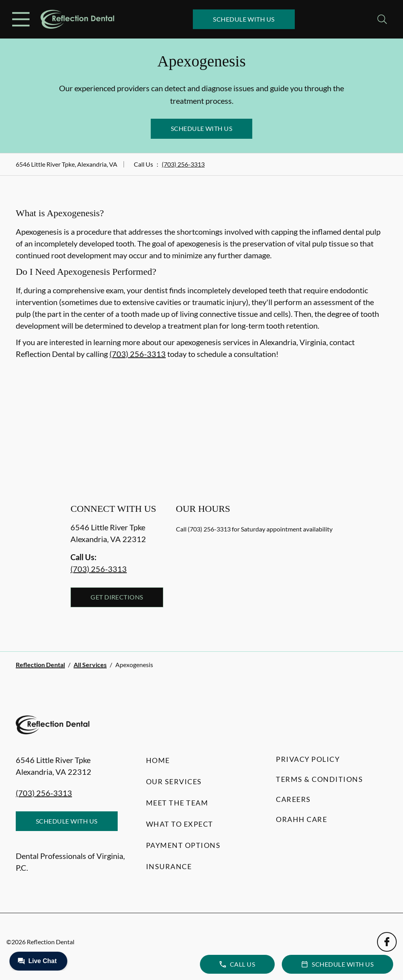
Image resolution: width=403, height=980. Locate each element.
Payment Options (183, 845)
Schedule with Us (244, 19)
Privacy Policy (308, 759)
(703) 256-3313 (183, 164)
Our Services (174, 781)
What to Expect (180, 824)
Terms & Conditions (319, 779)
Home (158, 760)
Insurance (169, 866)
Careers (293, 799)
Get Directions (117, 597)
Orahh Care (301, 819)
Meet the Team (177, 803)
